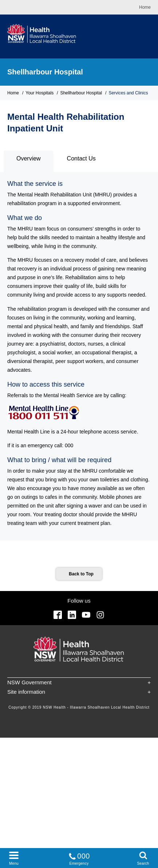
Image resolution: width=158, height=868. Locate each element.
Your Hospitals (39, 93)
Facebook (58, 615)
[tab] (29, 161)
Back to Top (81, 574)
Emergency (79, 858)
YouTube (86, 615)
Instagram (100, 615)
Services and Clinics (128, 93)
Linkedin (72, 615)
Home (145, 7)
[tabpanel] (79, 356)
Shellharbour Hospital (45, 72)
